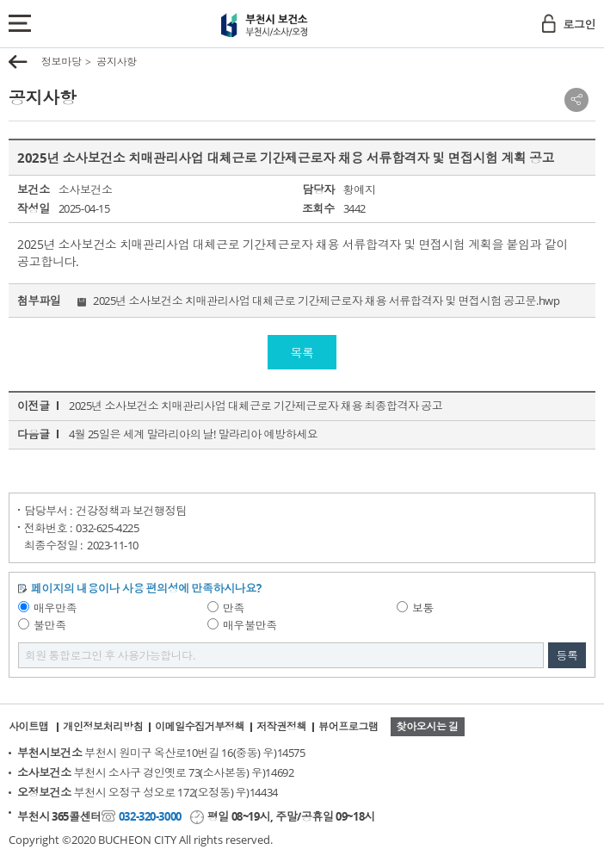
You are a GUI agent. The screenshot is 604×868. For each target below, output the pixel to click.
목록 (302, 353)
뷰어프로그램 (348, 726)
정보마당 (61, 62)
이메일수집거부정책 (200, 726)
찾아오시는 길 (428, 726)
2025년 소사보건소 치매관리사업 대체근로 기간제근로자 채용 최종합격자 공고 (256, 406)
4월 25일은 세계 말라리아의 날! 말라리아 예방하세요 (193, 434)
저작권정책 (281, 726)
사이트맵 (28, 726)
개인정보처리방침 (103, 726)
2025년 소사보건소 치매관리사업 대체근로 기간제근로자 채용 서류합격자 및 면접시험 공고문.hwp (326, 301)
